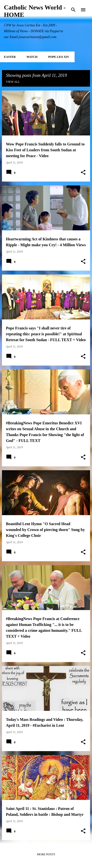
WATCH (32, 57)
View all (13, 82)
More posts (46, 854)
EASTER (10, 57)
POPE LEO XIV (59, 57)
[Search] (73, 10)
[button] (83, 173)
